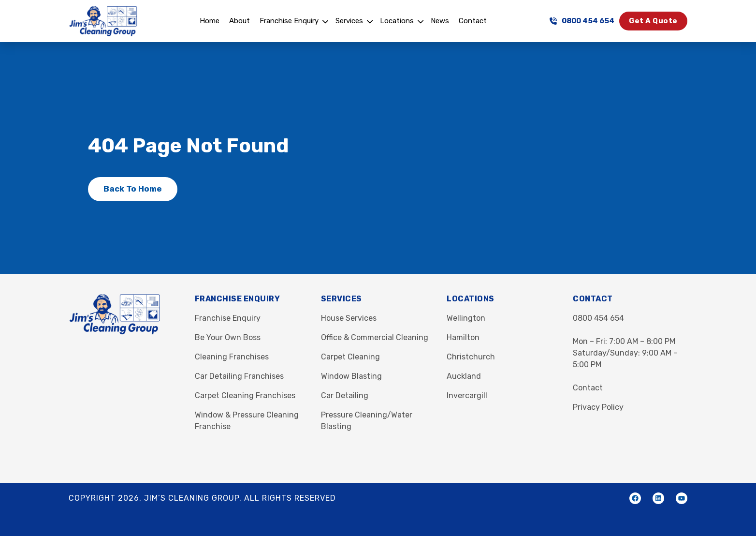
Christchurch (471, 357)
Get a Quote (653, 21)
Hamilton (463, 337)
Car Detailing (345, 395)
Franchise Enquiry (289, 21)
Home (210, 21)
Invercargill (467, 395)
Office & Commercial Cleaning (375, 337)
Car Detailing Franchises (239, 376)
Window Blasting (351, 376)
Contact (473, 21)
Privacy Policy (598, 407)
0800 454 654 (582, 21)
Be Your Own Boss (228, 337)
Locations (397, 21)
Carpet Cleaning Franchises (245, 395)
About (240, 21)
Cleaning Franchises (232, 357)
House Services (349, 318)
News (440, 21)
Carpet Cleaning (350, 357)
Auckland (464, 376)
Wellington (466, 318)
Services (349, 21)
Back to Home (133, 189)
